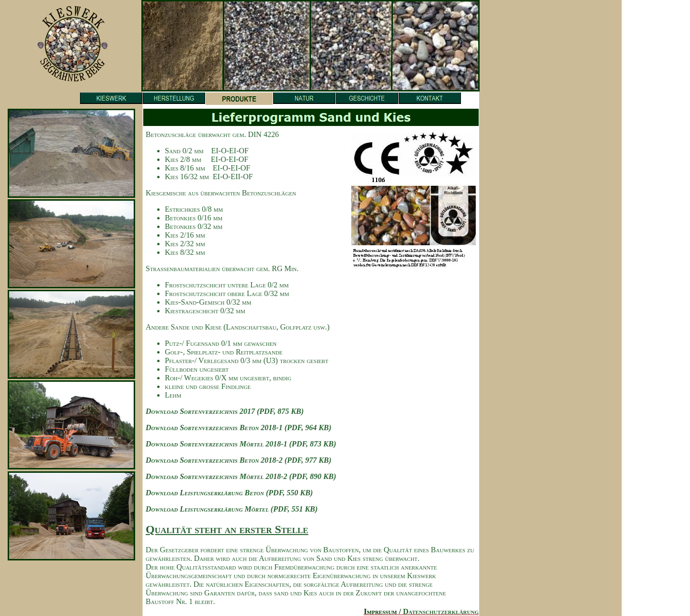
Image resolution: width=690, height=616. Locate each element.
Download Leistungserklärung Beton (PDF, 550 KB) (229, 493)
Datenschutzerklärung (441, 611)
